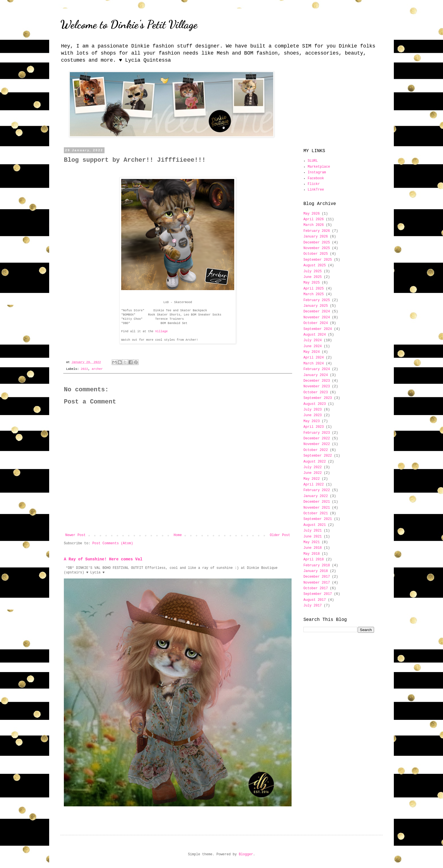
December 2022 (317, 439)
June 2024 (313, 346)
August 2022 (315, 462)
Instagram (317, 172)
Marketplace (319, 167)
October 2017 (316, 588)
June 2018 (313, 548)
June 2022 (313, 473)
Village (161, 331)
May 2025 (312, 283)
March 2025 (314, 294)
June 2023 (313, 415)
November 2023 (317, 387)
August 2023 (315, 404)
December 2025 (317, 243)
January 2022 (316, 496)
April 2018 (314, 560)
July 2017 (313, 606)
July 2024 (313, 340)
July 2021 (313, 531)
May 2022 (312, 479)
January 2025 (316, 306)
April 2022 (314, 485)
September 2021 (318, 519)
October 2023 (316, 392)
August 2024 (315, 335)
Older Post (280, 535)
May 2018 (312, 554)
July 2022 (313, 467)
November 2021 (317, 508)
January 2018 (316, 571)
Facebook (316, 178)
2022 (84, 369)
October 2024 (316, 323)
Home (178, 535)
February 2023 (317, 433)
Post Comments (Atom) (113, 543)
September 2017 (318, 594)
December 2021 (317, 502)
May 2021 (312, 542)
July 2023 (313, 410)
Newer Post (75, 535)
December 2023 (317, 381)
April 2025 (314, 289)
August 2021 (315, 525)
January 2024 (316, 375)
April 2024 (314, 358)
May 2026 (312, 214)
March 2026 (314, 225)
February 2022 (317, 490)
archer (97, 369)
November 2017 (317, 583)
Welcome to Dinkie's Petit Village (129, 24)
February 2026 (317, 231)
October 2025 (316, 254)
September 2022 (318, 456)
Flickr (314, 184)
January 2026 (316, 237)
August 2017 (315, 600)
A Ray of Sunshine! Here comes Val (103, 559)
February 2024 (317, 369)
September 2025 (318, 260)
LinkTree (316, 190)
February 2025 (317, 300)
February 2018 (317, 565)
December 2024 (317, 312)
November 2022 (317, 444)
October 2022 (316, 450)
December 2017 (317, 577)
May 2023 (312, 421)
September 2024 (318, 329)
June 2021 (313, 537)
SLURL (313, 161)
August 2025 (315, 265)
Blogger (246, 854)
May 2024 (312, 352)
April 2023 (314, 427)
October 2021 (316, 513)
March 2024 (314, 364)
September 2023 (318, 398)
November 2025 (317, 248)
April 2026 (314, 219)
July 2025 (313, 271)
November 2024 (317, 318)
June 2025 (313, 277)
